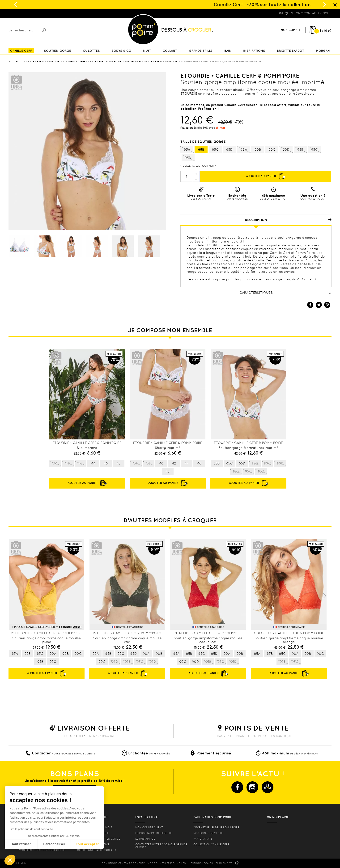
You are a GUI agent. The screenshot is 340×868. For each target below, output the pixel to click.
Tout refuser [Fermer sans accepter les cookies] (21, 844)
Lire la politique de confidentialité (31, 829)
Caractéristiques (286, 293)
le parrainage (145, 839)
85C (215, 149)
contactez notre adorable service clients (161, 846)
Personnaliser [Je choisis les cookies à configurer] (54, 844)
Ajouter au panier (265, 176)
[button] (10, 860)
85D (229, 149)
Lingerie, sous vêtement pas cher (32, 13)
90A (244, 150)
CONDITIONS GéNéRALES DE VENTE (123, 863)
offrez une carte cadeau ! (96, 850)
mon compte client (149, 827)
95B (300, 150)
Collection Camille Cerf (211, 844)
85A (187, 150)
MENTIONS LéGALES (201, 863)
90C (272, 149)
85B (201, 149)
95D (188, 158)
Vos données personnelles (167, 863)
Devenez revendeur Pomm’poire (216, 827)
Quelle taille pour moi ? (198, 166)
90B (258, 149)
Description (288, 220)
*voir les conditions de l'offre (42, 850)
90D (286, 150)
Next (324, 596)
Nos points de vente (208, 833)
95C (314, 150)
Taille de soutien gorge (203, 142)
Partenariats (203, 839)
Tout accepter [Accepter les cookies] (87, 844)
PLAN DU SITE (224, 863)
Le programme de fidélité (154, 833)
